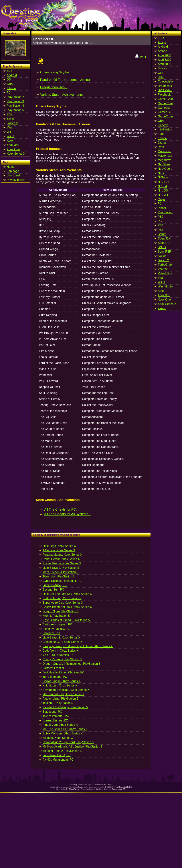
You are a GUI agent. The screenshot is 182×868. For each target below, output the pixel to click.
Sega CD (164, 243)
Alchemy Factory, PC (56, 629)
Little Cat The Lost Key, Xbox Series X (67, 594)
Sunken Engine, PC (55, 720)
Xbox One (13, 149)
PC (9, 93)
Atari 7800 (164, 64)
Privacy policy (16, 180)
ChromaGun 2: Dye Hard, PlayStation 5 (68, 742)
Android (12, 75)
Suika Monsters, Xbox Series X (63, 733)
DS (9, 79)
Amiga (162, 42)
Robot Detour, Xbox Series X (61, 559)
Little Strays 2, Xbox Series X (61, 638)
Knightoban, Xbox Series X (60, 685)
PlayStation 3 (15, 101)
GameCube (165, 116)
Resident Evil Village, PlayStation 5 (65, 707)
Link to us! (13, 175)
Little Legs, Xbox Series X (59, 546)
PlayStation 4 (15, 106)
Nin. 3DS (164, 182)
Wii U (10, 136)
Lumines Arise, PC (55, 585)
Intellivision (165, 129)
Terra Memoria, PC (55, 677)
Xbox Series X (16, 154)
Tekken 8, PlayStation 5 (58, 703)
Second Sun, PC (53, 590)
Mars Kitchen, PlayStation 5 (61, 572)
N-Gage (163, 177)
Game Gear (165, 99)
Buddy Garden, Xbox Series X (62, 598)
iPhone (11, 88)
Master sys (165, 156)
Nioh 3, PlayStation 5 (56, 616)
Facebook (164, 95)
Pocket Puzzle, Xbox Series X (62, 563)
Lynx (161, 147)
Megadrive (165, 160)
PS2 (161, 217)
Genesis (163, 125)
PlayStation (165, 212)
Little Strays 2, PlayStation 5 (61, 568)
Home (11, 167)
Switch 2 (12, 123)
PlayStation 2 (15, 97)
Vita (9, 127)
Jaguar (162, 143)
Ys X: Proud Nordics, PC (59, 655)
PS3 (161, 221)
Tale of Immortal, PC (56, 716)
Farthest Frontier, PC (56, 668)
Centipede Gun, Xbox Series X (62, 642)
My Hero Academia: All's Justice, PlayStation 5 (73, 747)
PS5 (161, 230)
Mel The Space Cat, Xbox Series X (65, 729)
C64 (160, 73)
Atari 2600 (164, 55)
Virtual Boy (165, 273)
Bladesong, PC (52, 712)
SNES (162, 247)
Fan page (13, 171)
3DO (161, 38)
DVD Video (165, 90)
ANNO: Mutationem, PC (58, 760)
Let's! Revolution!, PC (57, 755)
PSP (10, 114)
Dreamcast (165, 86)
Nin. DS (163, 191)
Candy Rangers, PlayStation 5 (62, 659)
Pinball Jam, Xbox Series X (60, 725)
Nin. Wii (163, 195)
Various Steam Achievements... (63, 95)
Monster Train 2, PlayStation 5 (62, 751)
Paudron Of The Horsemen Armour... (67, 80)
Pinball (162, 208)
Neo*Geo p (165, 169)
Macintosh (164, 151)
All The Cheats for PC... (61, 509)
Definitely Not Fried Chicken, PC (63, 672)
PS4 (161, 225)
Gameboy (164, 108)
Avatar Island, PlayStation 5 (60, 699)
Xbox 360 (13, 145)
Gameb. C (164, 112)
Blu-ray (162, 68)
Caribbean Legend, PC (57, 624)
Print (143, 57)
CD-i (161, 77)
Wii (9, 132)
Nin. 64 (162, 186)
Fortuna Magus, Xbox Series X (62, 555)
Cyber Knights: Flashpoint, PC (62, 581)
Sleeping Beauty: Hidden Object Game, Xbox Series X (78, 646)
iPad (161, 134)
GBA (10, 84)
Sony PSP (164, 252)
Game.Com (165, 103)
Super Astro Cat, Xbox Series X (63, 603)
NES (161, 173)
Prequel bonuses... (54, 87)
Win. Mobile (165, 286)
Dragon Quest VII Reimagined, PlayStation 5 (71, 664)
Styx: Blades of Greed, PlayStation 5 (66, 620)
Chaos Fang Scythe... (56, 72)
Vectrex (163, 269)
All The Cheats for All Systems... (68, 514)
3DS (10, 71)
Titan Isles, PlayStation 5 (59, 576)
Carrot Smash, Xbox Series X (62, 681)
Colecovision (166, 81)
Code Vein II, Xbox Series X (61, 651)
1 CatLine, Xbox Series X (59, 550)
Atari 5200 (164, 60)
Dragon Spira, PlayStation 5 (61, 611)
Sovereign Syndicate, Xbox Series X (66, 690)
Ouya (161, 199)
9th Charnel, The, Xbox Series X (63, 694)
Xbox (10, 141)
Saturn (162, 234)
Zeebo (162, 308)
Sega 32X (164, 238)
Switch (11, 119)
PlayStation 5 (15, 110)
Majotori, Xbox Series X (58, 738)
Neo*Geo (164, 164)
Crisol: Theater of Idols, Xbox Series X (67, 607)
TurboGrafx (165, 265)
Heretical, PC (51, 633)
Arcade (162, 51)
